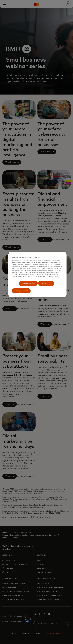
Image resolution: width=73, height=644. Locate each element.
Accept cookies (28, 283)
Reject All (46, 283)
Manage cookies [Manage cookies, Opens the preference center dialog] (21, 291)
